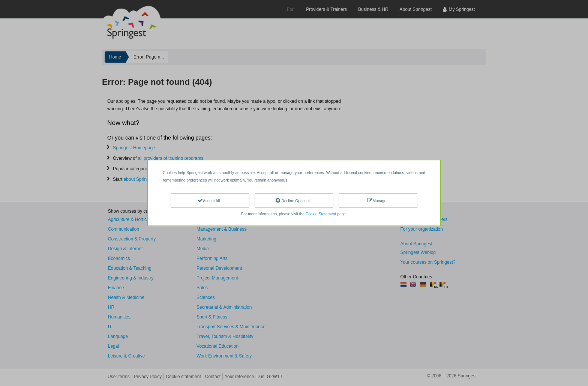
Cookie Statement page (326, 214)
